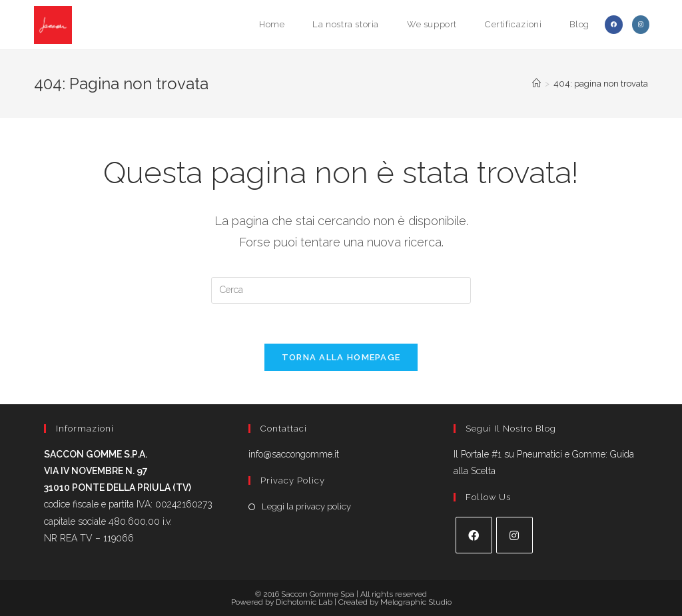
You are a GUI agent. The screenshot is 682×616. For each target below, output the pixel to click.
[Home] (536, 84)
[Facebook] (474, 535)
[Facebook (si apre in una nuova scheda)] (614, 25)
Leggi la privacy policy (306, 506)
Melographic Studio (416, 602)
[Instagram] (514, 535)
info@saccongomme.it (294, 454)
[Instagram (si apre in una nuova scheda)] (641, 25)
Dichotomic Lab (305, 602)
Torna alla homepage (341, 357)
